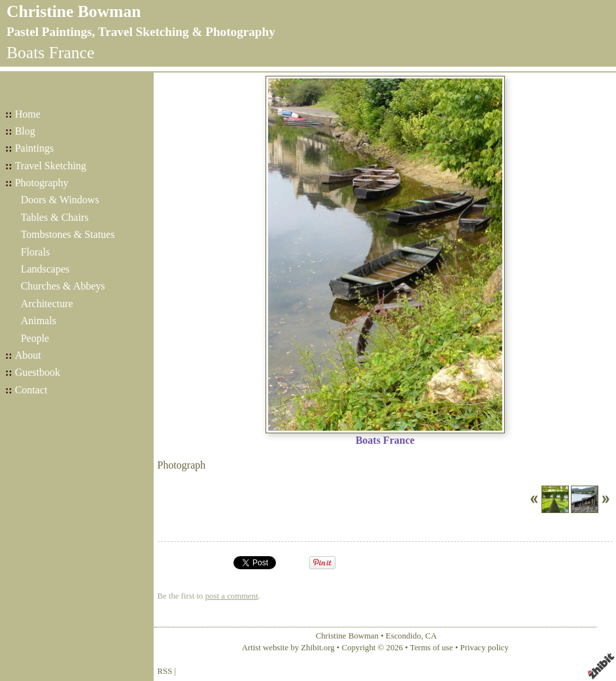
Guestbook (38, 372)
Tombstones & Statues (68, 234)
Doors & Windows (60, 200)
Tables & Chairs (55, 217)
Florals (35, 252)
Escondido (403, 636)
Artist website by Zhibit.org (288, 648)
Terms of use (432, 648)
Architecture (47, 304)
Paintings (35, 148)
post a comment (232, 596)
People (35, 338)
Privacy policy (485, 648)
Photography (42, 183)
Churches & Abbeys (63, 286)
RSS (165, 671)
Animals (39, 321)
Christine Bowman (74, 11)
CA (431, 636)
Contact (31, 390)
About (28, 355)
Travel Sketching (51, 166)
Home (28, 114)
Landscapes (45, 269)
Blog (25, 131)
